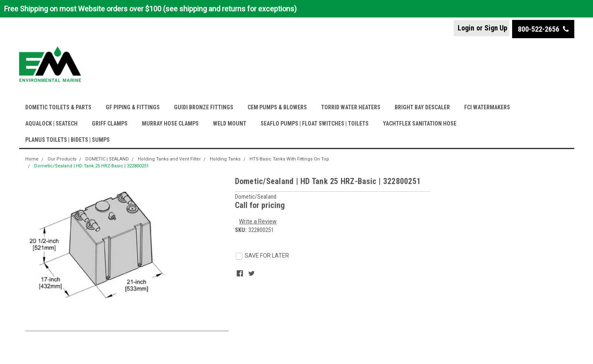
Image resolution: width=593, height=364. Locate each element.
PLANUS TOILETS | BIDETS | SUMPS (67, 140)
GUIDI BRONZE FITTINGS (204, 107)
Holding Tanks (225, 159)
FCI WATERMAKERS (487, 107)
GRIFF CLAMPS (110, 123)
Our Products (62, 159)
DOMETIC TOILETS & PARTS (58, 107)
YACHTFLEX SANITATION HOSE (420, 123)
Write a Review (258, 221)
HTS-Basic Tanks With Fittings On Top (289, 159)
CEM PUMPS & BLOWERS (277, 107)
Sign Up (496, 28)
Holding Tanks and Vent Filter (169, 159)
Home (32, 159)
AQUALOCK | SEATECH (51, 123)
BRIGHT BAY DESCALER (422, 107)
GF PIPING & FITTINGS (133, 107)
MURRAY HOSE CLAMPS (170, 123)
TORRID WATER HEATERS (351, 107)
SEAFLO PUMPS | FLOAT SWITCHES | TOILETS (315, 123)
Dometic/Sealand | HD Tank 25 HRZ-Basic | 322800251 (91, 166)
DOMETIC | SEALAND (107, 159)
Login (466, 28)
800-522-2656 (543, 29)
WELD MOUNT (230, 123)
